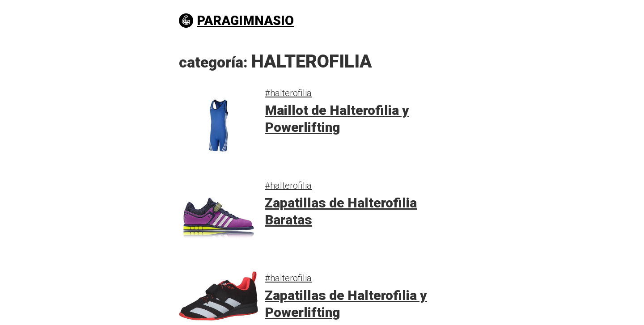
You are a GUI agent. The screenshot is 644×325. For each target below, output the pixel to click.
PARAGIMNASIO (236, 21)
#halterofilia (288, 93)
